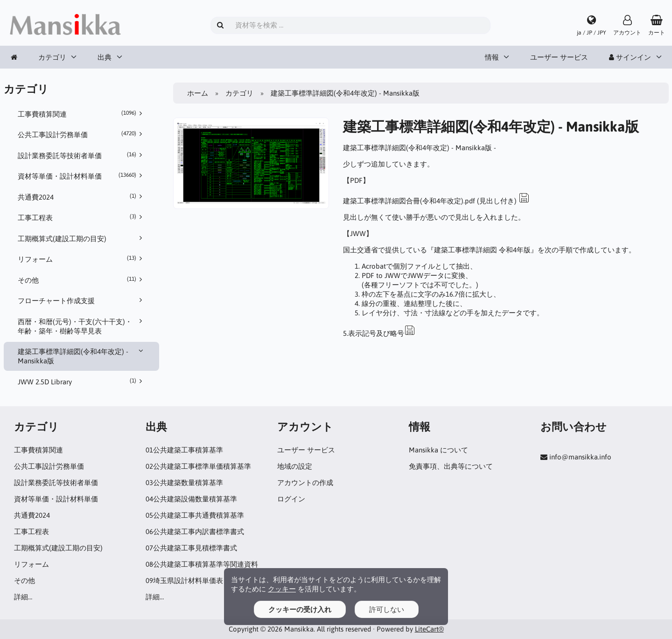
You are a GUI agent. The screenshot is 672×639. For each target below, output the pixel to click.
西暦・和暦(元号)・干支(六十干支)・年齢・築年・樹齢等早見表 (82, 326)
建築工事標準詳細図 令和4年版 (482, 250)
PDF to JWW (381, 275)
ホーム (198, 93)
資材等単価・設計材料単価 (82, 176)
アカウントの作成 (305, 483)
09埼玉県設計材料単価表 (184, 580)
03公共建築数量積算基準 (184, 483)
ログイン (291, 499)
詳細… (23, 597)
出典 (105, 57)
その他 (82, 280)
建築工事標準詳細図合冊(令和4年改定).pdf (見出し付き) (436, 201)
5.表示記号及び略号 (379, 333)
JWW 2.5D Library (82, 382)
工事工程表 (82, 217)
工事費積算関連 (82, 114)
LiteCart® (429, 629)
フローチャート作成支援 (82, 300)
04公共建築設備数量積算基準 (191, 499)
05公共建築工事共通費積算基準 (195, 515)
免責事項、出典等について (451, 466)
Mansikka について (438, 450)
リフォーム (82, 259)
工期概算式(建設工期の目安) (82, 238)
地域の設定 (295, 466)
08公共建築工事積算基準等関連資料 (202, 564)
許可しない (387, 609)
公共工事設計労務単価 (82, 134)
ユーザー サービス (559, 57)
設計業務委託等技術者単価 (82, 155)
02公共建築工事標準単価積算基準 (198, 466)
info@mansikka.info (580, 457)
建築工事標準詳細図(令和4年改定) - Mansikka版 (82, 356)
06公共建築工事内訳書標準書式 (195, 531)
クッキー (282, 589)
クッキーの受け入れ (300, 609)
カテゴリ (52, 57)
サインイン (630, 57)
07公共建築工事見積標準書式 (191, 548)
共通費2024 (82, 197)
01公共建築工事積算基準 (184, 450)
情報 (492, 57)
